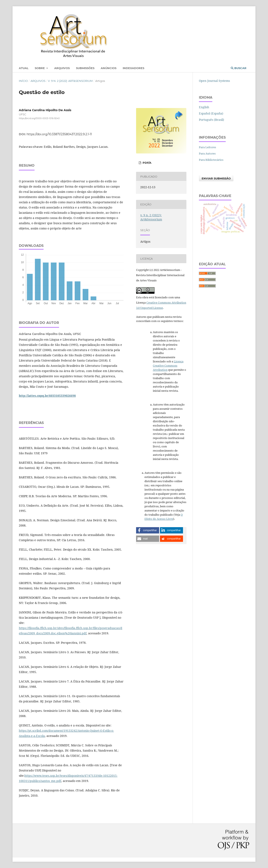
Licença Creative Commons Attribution (168, 366)
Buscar (239, 68)
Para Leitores (207, 147)
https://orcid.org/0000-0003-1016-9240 (39, 118)
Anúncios (109, 68)
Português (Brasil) (211, 120)
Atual (24, 68)
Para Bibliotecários (211, 160)
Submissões (85, 68)
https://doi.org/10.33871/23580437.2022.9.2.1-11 (59, 134)
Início (23, 81)
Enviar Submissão (216, 178)
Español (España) (211, 113)
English (204, 107)
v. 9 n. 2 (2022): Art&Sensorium (70, 81)
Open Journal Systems (214, 81)
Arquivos (62, 68)
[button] (148, 530)
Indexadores (133, 68)
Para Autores (207, 153)
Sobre (40, 68)
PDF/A (147, 163)
